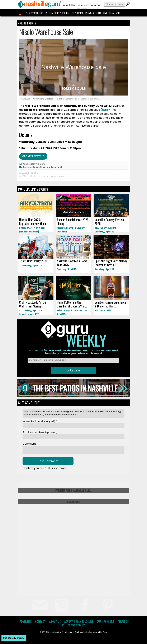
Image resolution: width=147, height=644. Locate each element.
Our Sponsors (105, 621)
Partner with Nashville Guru (73, 490)
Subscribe (73, 502)
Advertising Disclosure (44, 99)
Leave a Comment (52, 167)
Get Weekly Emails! (14, 638)
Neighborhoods (35, 13)
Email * (41, 432)
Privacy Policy (77, 625)
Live (105, 13)
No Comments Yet (29, 167)
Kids (111, 13)
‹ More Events (27, 23)
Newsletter (70, 5)
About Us (55, 621)
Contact (96, 5)
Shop (118, 13)
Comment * (30, 444)
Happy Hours (62, 13)
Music (88, 13)
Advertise (82, 9)
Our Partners (63, 99)
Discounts (84, 5)
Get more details (33, 156)
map (105, 110)
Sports (97, 13)
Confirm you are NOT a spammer (44, 468)
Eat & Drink (77, 13)
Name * (40, 421)
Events (49, 13)
